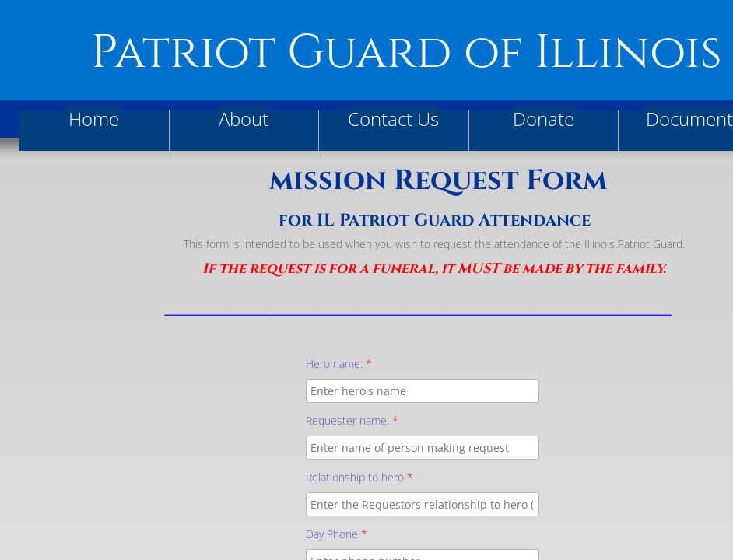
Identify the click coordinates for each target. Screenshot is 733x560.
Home (94, 119)
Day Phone (337, 534)
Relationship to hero (359, 477)
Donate (544, 119)
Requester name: (352, 420)
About (244, 119)
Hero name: (339, 364)
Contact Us (393, 119)
